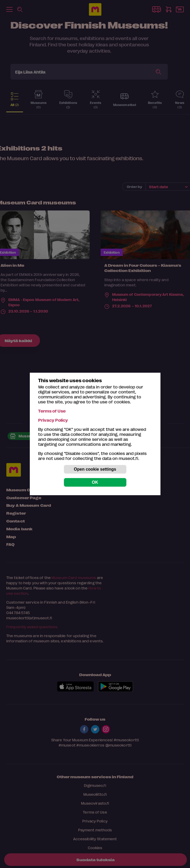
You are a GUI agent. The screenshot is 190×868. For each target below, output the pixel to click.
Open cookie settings (95, 469)
